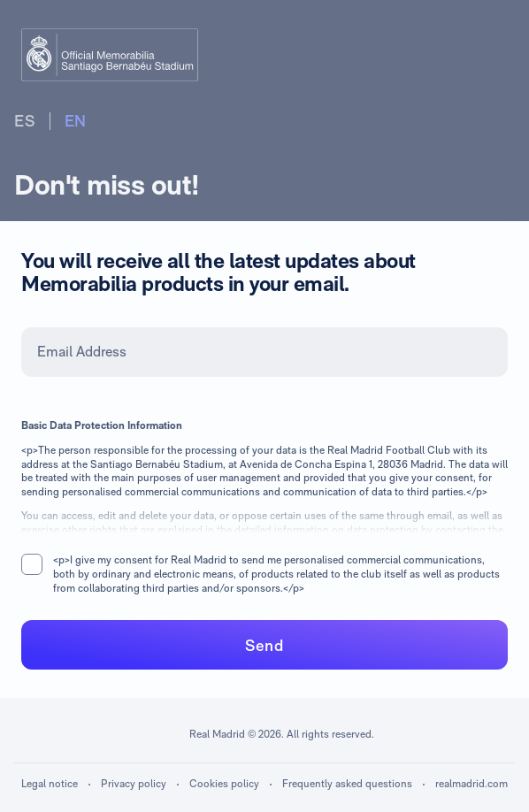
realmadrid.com (471, 784)
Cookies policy (224, 784)
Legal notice (50, 784)
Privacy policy (134, 784)
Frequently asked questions (347, 784)
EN (76, 121)
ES (25, 121)
